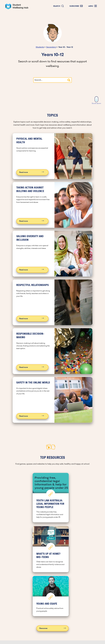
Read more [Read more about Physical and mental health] (24, 172)
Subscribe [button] (26, 626)
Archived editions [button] (26, 635)
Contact (84, 605)
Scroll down (96, 100)
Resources (43, 578)
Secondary (51, 47)
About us (72, 605)
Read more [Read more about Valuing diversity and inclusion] (24, 270)
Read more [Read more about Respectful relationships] (24, 319)
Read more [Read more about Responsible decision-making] (24, 367)
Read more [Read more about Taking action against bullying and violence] (24, 221)
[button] (59, 6)
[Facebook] (44, 623)
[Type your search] (52, 80)
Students (40, 47)
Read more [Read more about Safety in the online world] (24, 416)
